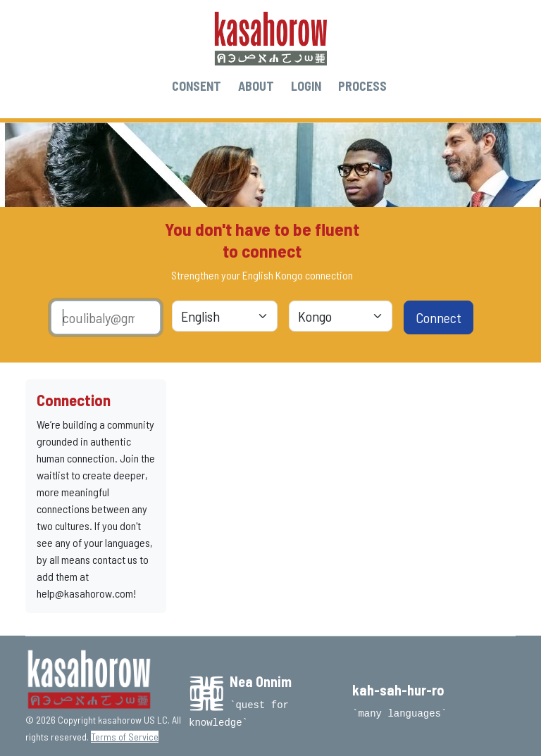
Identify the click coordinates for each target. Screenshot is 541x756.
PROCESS (362, 86)
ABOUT (256, 86)
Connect (439, 317)
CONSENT (197, 86)
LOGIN (306, 86)
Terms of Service (125, 737)
